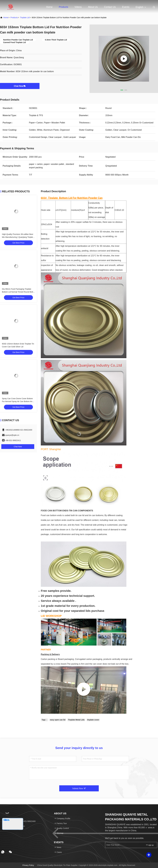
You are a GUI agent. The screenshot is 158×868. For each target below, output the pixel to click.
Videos (78, 7)
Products (64, 7)
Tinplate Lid (25, 18)
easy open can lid (58, 720)
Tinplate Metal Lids (76, 720)
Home (49, 7)
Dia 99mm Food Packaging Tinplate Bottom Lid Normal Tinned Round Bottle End (18, 292)
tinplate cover (93, 720)
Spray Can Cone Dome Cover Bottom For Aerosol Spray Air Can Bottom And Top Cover (18, 401)
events (126, 7)
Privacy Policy (28, 865)
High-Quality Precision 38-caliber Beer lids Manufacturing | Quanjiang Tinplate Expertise (18, 237)
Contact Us (110, 7)
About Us (93, 7)
